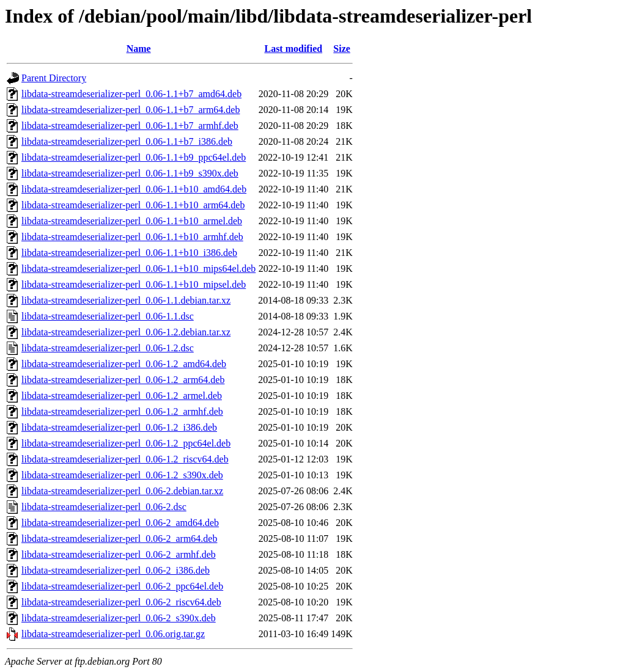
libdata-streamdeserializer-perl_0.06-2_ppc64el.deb (122, 586)
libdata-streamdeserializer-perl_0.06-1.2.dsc (108, 348)
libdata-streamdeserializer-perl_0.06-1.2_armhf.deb (122, 411)
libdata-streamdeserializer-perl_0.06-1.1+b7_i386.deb (127, 141)
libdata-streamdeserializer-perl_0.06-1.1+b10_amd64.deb (134, 189)
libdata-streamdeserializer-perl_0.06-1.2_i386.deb (119, 427)
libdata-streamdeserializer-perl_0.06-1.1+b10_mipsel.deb (134, 284)
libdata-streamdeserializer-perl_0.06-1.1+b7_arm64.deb (131, 110)
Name (139, 49)
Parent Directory (54, 78)
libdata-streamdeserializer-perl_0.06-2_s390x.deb (119, 618)
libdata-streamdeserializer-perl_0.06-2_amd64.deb (120, 523)
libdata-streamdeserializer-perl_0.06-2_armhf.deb (119, 554)
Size (342, 49)
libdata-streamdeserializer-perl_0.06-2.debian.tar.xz (122, 491)
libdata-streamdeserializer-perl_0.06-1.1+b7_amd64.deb (131, 94)
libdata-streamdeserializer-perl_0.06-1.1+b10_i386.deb (129, 253)
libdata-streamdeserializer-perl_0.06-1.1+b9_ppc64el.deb (134, 157)
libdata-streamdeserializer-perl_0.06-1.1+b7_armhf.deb (130, 126)
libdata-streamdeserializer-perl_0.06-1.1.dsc (108, 316)
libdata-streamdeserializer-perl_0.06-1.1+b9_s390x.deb (130, 173)
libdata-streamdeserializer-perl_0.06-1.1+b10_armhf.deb (132, 237)
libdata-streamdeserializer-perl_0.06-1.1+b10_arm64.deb (133, 205)
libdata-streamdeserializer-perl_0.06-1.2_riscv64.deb (125, 459)
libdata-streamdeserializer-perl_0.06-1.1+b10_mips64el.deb (138, 268)
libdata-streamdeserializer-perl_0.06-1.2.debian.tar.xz (126, 332)
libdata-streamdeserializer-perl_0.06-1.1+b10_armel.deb (132, 221)
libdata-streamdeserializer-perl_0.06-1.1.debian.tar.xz (126, 300)
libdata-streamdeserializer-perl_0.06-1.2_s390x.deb (122, 475)
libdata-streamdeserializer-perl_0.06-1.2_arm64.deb (123, 380)
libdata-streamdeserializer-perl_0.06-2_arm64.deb (119, 539)
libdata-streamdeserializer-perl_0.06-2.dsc (104, 507)
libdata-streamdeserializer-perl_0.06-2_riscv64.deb (121, 602)
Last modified (293, 49)
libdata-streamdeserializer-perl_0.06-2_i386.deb (116, 570)
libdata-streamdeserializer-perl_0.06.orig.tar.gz (113, 634)
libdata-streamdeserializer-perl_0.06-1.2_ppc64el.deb (126, 443)
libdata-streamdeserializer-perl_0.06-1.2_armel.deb (122, 396)
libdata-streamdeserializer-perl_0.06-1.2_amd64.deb (124, 364)
